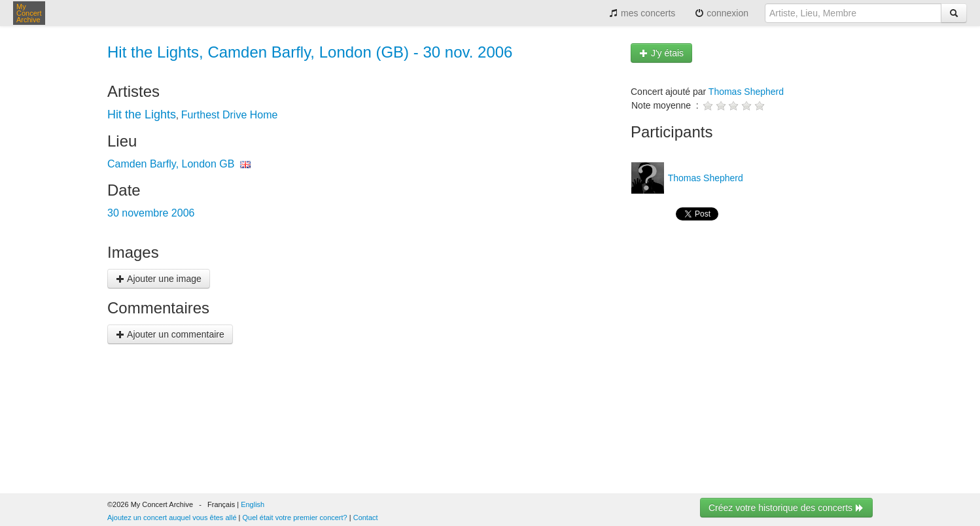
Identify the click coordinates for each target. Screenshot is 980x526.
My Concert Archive (29, 13)
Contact (366, 517)
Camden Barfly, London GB (171, 164)
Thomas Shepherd (746, 92)
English (253, 504)
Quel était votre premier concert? (295, 517)
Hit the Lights (142, 114)
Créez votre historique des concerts (786, 508)
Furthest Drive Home (230, 115)
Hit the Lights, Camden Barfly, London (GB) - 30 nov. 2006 (310, 52)
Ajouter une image (159, 279)
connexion (722, 13)
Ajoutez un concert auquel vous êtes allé (172, 517)
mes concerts (642, 13)
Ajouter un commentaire (170, 334)
